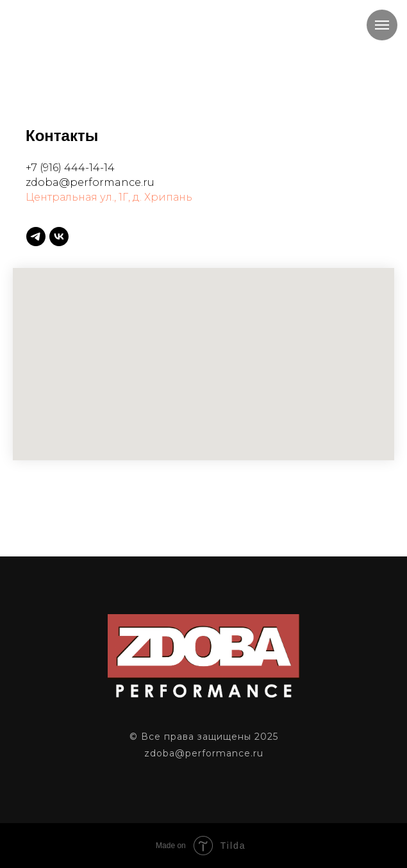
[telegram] (36, 237)
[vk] (59, 237)
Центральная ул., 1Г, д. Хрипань (109, 197)
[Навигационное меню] (382, 25)
